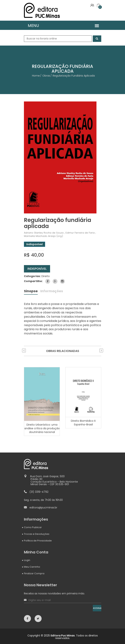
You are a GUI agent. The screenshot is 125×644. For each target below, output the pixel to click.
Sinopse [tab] (31, 291)
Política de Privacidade (38, 541)
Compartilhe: (33, 281)
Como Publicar (33, 527)
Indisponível (37, 269)
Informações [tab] (52, 291)
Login (27, 560)
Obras (46, 76)
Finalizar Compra (34, 573)
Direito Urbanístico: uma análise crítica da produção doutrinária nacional (42, 428)
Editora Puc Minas (63, 636)
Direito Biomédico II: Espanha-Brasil (83, 422)
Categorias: (32, 276)
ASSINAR (97, 608)
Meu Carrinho (32, 567)
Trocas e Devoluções (37, 534)
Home (36, 76)
